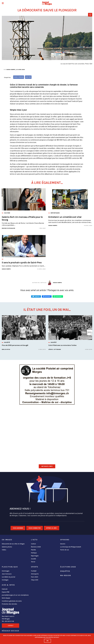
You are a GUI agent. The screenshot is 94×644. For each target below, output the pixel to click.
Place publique (10, 567)
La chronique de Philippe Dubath (71, 547)
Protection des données (9, 604)
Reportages (35, 556)
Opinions (65, 540)
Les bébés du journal (8, 577)
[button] (3, 3)
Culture (33, 544)
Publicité (5, 589)
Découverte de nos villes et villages (13, 544)
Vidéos (4, 550)
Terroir (33, 562)
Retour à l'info (47, 466)
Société (33, 559)
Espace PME (6, 592)
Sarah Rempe (11, 70)
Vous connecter (35, 528)
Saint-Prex (28, 77)
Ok (48, 641)
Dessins (63, 544)
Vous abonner (18, 528)
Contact (11, 626)
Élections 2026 (36, 547)
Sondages (5, 580)
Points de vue (65, 550)
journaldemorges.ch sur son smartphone (15, 595)
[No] (92, 639)
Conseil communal (19, 77)
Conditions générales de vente (12, 601)
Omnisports (35, 574)
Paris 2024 (35, 577)
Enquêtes (65, 571)
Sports (35, 567)
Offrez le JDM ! (51, 528)
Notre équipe (6, 598)
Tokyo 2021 (35, 580)
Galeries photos (7, 547)
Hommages (6, 571)
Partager (59, 296)
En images (7, 540)
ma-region (66, 575)
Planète (33, 550)
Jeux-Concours (7, 574)
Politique (34, 553)
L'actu (34, 540)
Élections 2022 (68, 567)
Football (34, 571)
